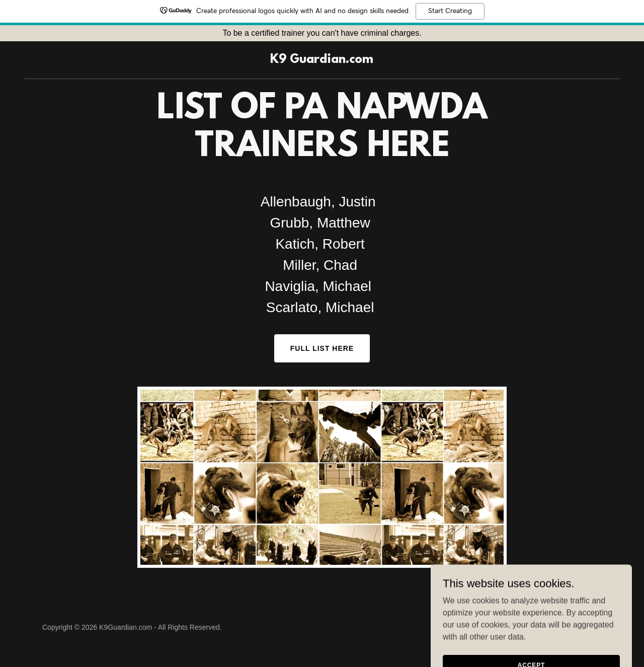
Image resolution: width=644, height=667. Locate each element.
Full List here (322, 348)
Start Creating (450, 11)
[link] (322, 60)
